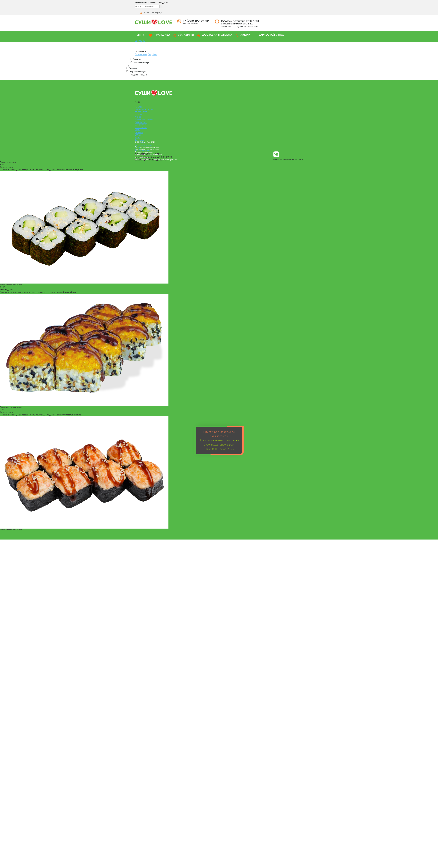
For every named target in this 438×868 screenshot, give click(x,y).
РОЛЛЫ (138, 115)
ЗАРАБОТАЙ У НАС (271, 35)
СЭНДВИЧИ (140, 125)
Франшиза (139, 140)
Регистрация (157, 13)
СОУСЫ (138, 135)
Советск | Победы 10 (158, 3)
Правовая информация (144, 152)
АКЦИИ (245, 35)
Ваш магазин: (141, 3)
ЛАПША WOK (141, 122)
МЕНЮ (141, 35)
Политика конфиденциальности (147, 147)
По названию (141, 54)
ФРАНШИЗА (162, 35)
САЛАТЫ (139, 132)
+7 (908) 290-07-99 (196, 21)
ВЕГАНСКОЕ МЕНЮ (144, 120)
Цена (155, 54)
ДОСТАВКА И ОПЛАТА (217, 35)
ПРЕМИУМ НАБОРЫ (144, 110)
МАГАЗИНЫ (186, 35)
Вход (147, 13)
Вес (150, 54)
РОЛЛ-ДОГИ (141, 127)
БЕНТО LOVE (141, 112)
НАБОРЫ (139, 107)
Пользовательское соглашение (147, 150)
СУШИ (138, 117)
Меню (138, 137)
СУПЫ (138, 130)
